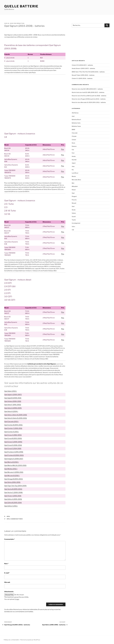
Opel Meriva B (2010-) (11, 462)
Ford (73, 153)
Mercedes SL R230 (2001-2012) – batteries (93, 102)
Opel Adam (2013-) (11, 391)
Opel (9, 516)
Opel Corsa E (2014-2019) (13, 449)
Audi (73, 116)
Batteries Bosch (76, 120)
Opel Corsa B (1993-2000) (13, 438)
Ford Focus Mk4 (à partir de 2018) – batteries (94, 96)
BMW (73, 130)
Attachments (9, 592)
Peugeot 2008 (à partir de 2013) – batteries (93, 99)
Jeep (73, 166)
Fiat (73, 150)
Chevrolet (75, 133)
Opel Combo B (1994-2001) (13, 425)
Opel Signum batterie (15, 519)
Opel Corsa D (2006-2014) (13, 445)
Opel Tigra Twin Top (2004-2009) (15, 486)
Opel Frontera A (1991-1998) (14, 452)
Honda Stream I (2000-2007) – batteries (83, 68)
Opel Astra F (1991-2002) (13, 405)
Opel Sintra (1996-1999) (12, 482)
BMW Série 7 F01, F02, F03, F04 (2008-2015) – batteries (88, 72)
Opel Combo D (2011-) (12, 432)
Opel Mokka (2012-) (11, 469)
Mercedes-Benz (76, 180)
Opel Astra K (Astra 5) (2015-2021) (16, 418)
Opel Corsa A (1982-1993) (13, 435)
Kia (73, 170)
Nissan (74, 190)
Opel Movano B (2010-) (12, 476)
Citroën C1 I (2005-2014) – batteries (82, 78)
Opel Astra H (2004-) (11, 411)
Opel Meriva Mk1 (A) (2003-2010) (15, 465)
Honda (74, 156)
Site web (7, 582)
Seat (73, 206)
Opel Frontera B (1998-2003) (14, 455)
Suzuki (74, 216)
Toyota (74, 220)
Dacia (73, 143)
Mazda (74, 176)
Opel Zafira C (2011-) (11, 506)
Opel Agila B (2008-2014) (13, 398)
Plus (63, 149)
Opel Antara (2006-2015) (13, 401)
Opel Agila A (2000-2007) (13, 395)
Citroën (74, 140)
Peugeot (74, 196)
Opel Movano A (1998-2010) (14, 472)
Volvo (73, 226)
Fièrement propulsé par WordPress (30, 640)
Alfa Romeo (75, 113)
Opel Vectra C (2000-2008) (13, 492)
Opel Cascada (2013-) (11, 422)
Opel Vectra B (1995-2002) (13, 489)
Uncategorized (76, 223)
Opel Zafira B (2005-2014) (13, 503)
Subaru (74, 213)
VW (73, 230)
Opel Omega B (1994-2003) (13, 479)
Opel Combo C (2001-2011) (13, 428)
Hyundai (74, 160)
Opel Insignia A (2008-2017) (14, 459)
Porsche (74, 200)
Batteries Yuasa (76, 126)
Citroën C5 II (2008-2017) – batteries (82, 65)
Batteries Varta (76, 123)
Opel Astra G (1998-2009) (13, 408)
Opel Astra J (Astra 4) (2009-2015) (16, 415)
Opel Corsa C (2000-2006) (13, 442)
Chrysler (74, 136)
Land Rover (75, 173)
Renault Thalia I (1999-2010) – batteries (83, 75)
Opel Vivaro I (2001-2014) (13, 496)
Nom (6, 564)
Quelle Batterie (21, 6)
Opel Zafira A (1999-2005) (13, 499)
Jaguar (74, 163)
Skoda (74, 210)
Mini (73, 183)
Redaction (21, 23)
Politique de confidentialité (11, 640)
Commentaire (10, 539)
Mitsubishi (75, 186)
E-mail (7, 573)
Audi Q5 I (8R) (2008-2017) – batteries (92, 89)
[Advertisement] (35, 89)
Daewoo (74, 146)
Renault (74, 203)
